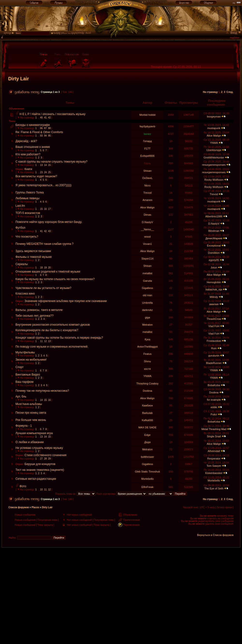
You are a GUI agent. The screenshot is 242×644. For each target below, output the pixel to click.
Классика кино (25, 294)
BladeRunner (214, 363)
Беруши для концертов (40, 464)
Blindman (214, 231)
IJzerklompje (214, 150)
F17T (148, 149)
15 (49, 165)
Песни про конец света (31, 413)
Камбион (147, 405)
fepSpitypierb (147, 126)
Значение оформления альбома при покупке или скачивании (66, 301)
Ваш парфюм (24, 382)
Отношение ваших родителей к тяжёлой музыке (48, 272)
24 (45, 172)
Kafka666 (147, 420)
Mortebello (147, 479)
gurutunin (214, 356)
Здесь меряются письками (33, 251)
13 (41, 165)
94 (45, 136)
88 (49, 128)
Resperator (214, 459)
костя (148, 369)
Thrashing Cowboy (148, 384)
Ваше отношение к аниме (33, 147)
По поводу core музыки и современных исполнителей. (52, 347)
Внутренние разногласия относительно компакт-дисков (53, 325)
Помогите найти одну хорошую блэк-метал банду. (49, 222)
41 (45, 118)
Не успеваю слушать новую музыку (39, 448)
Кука (147, 339)
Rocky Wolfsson (214, 180)
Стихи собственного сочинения (46, 455)
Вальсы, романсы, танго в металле (39, 310)
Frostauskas (214, 341)
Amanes (147, 200)
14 (45, 165)
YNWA (214, 143)
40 (41, 118)
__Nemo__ (148, 229)
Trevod (148, 193)
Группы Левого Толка (30, 192)
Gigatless (148, 288)
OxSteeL (147, 178)
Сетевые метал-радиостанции (36, 479)
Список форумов (19, 507)
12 (45, 341)
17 (49, 209)
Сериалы (22, 264)
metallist (147, 273)
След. (230, 92)
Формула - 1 (24, 426)
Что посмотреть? (27, 237)
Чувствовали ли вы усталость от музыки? (43, 288)
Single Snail (214, 436)
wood (147, 237)
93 (41, 136)
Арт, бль (21, 397)
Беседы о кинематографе (33, 125)
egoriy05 (214, 260)
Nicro (148, 185)
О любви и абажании (30, 442)
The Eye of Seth (214, 488)
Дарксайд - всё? (26, 141)
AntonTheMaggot (147, 347)
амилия (214, 304)
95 (49, 136)
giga (147, 317)
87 (45, 128)
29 (49, 459)
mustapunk (214, 128)
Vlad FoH (214, 326)
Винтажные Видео (28, 375)
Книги (28, 169)
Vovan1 (147, 244)
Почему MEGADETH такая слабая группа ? (44, 244)
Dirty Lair (19, 79)
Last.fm (20, 206)
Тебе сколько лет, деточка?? (34, 316)
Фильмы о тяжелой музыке (34, 257)
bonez (147, 134)
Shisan (148, 171)
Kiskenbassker (214, 473)
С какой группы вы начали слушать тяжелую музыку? (51, 162)
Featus (148, 354)
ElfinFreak (148, 487)
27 (41, 459)
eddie (214, 407)
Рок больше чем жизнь (31, 420)
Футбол (20, 228)
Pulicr (214, 414)
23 (41, 172)
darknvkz (147, 310)
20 (49, 268)
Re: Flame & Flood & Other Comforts (39, 132)
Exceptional (214, 246)
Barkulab (147, 413)
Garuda (147, 281)
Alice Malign (214, 136)
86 (41, 128)
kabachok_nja (214, 289)
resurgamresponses (214, 165)
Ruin (214, 348)
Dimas (147, 215)
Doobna (147, 391)
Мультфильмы (25, 352)
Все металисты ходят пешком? (36, 176)
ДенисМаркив (214, 238)
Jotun (214, 267)
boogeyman (214, 116)
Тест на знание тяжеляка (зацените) (40, 470)
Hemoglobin (214, 282)
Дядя (148, 442)
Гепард (148, 141)
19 (45, 268)
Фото (23, 486)
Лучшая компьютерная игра (34, 433)
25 (49, 172)
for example (214, 400)
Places (36, 507)
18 (41, 268)
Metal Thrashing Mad (214, 429)
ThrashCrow (214, 319)
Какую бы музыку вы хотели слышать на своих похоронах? (55, 279)
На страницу (210, 92)
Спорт (20, 367)
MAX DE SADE (147, 427)
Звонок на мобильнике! (31, 360)
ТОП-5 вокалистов (28, 213)
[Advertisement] (121, 581)
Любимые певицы (27, 198)
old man (147, 295)
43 (49, 231)
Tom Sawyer (214, 466)
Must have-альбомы (29, 404)
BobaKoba (214, 385)
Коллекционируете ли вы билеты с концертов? (47, 330)
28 (45, 459)
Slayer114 (148, 259)
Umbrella (147, 303)
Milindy (214, 297)
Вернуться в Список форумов (215, 535)
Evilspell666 (147, 156)
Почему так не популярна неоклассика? (42, 391)
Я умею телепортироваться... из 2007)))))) (43, 185)
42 (49, 118)
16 (45, 209)
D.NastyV (147, 222)
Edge (148, 435)
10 (41, 490)
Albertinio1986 (214, 216)
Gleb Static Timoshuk (148, 472)
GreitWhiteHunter (214, 158)
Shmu (147, 361)
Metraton (147, 325)
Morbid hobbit (147, 115)
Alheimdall (214, 451)
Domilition (214, 253)
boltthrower (147, 457)
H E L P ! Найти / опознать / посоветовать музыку (53, 114)
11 (41, 341)
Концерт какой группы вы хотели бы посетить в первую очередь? (59, 338)
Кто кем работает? (28, 154)
